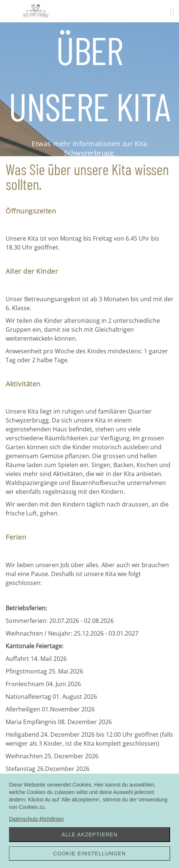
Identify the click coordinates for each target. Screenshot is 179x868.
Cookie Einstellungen (89, 853)
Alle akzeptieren (90, 835)
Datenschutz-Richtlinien (36, 819)
